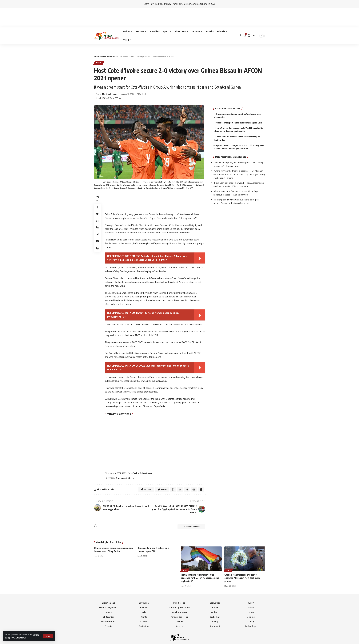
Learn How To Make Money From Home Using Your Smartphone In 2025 (180, 4)
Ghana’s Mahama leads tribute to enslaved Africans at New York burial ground (242, 558)
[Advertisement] (180, 24)
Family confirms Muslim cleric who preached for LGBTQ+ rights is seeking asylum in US (200, 558)
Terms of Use (20, 638)
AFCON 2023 (121, 454)
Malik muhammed (110, 74)
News (99, 43)
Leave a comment (191, 507)
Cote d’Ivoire (133, 454)
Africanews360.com (125, 458)
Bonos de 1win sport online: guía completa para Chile (239, 101)
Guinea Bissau (146, 454)
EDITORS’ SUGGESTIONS (119, 395)
